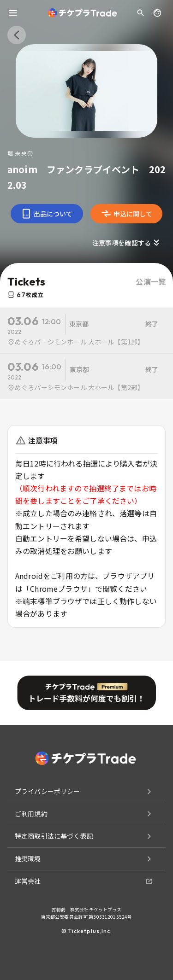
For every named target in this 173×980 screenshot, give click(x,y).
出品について (47, 214)
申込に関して (127, 214)
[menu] (13, 13)
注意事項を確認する (127, 243)
